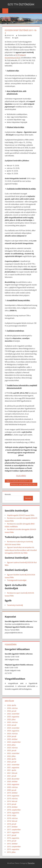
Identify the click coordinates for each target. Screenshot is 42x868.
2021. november (13, 765)
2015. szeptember (14, 846)
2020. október (12, 781)
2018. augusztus (13, 813)
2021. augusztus (13, 767)
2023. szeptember (14, 742)
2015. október (12, 844)
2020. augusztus (13, 784)
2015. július (11, 852)
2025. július (11, 719)
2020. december (13, 779)
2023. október (12, 739)
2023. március (12, 748)
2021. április (12, 770)
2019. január (12, 804)
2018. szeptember (14, 810)
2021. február (12, 773)
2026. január (12, 711)
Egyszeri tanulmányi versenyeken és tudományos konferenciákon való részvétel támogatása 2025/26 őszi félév (21, 550)
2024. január (12, 736)
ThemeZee (31, 863)
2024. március (12, 734)
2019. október (12, 793)
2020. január (12, 790)
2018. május (12, 815)
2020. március (12, 787)
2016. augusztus (13, 838)
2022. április (12, 759)
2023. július (11, 745)
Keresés (8, 494)
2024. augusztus (13, 731)
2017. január (12, 835)
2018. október (12, 807)
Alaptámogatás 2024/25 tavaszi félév (21, 515)
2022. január (12, 762)
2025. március (12, 722)
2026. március (12, 708)
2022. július (11, 756)
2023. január (12, 750)
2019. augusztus (13, 796)
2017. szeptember (14, 830)
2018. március (12, 818)
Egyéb (16, 38)
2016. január (12, 841)
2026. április (12, 705)
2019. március (12, 798)
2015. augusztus (13, 849)
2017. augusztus (13, 832)
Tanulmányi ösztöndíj (15, 605)
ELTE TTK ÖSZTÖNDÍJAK (21, 4)
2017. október (12, 827)
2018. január (12, 824)
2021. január (12, 776)
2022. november (13, 753)
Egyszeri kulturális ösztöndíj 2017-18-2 (19, 481)
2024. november (13, 728)
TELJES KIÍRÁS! (21, 476)
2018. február (12, 821)
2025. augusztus (13, 717)
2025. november (13, 714)
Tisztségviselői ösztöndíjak (17, 580)
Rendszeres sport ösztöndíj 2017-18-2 (23, 485)
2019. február (12, 801)
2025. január (12, 725)
